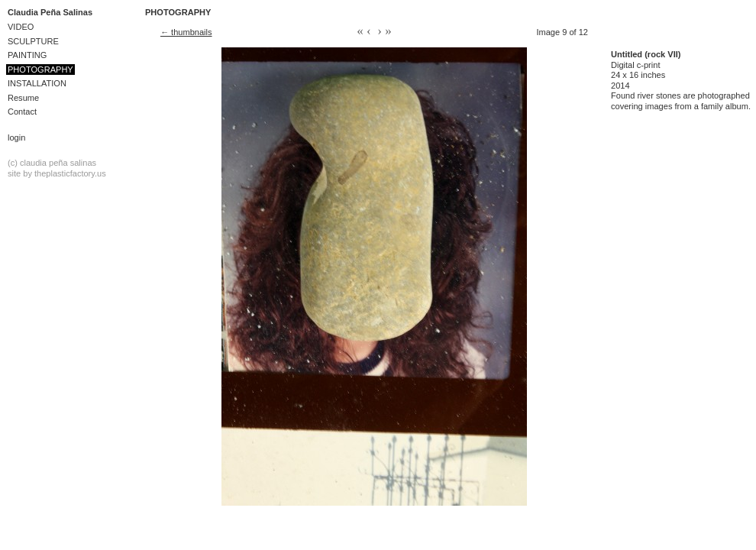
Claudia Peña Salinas (50, 12)
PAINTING (27, 55)
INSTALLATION (37, 83)
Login (16, 137)
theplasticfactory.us (70, 173)
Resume (23, 98)
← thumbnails (186, 32)
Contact (22, 112)
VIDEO (21, 27)
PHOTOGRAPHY (40, 70)
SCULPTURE (33, 41)
